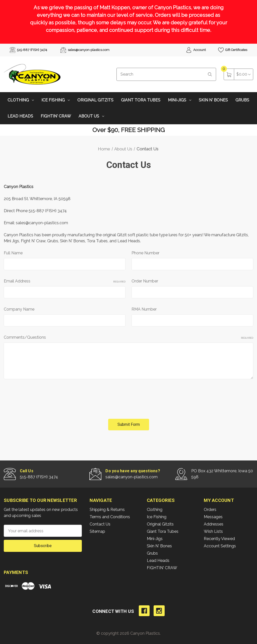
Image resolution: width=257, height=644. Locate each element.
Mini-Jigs (180, 100)
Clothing (21, 100)
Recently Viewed (219, 539)
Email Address (65, 281)
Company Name (19, 309)
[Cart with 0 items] (243, 74)
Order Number (145, 281)
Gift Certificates (233, 50)
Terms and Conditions (110, 517)
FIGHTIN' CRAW (56, 116)
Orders (210, 510)
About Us (91, 116)
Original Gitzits (95, 100)
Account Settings (220, 546)
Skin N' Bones (213, 100)
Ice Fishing (56, 100)
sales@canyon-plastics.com (85, 50)
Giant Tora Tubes (141, 100)
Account (196, 50)
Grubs (242, 100)
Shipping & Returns (107, 510)
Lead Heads (20, 116)
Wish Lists (213, 531)
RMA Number (144, 309)
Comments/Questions (128, 337)
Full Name (13, 253)
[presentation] (42, 397)
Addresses (214, 524)
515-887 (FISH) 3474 (28, 50)
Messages (213, 517)
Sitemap (97, 531)
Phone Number (145, 253)
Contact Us (100, 524)
